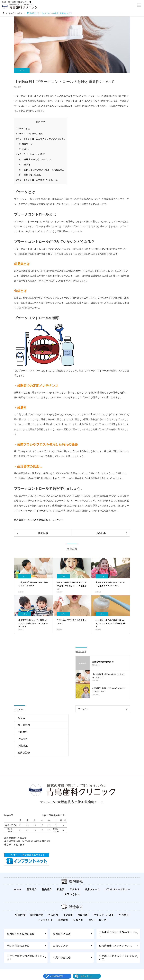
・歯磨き (25, 164)
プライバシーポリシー (118, 889)
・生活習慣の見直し (30, 175)
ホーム (18, 889)
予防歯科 (23, 732)
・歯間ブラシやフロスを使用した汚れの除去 (42, 170)
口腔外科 (78, 920)
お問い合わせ (86, 976)
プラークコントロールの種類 (30, 154)
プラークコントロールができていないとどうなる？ (41, 139)
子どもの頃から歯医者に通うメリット (26, 957)
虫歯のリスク (60, 946)
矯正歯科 (83, 915)
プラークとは (23, 129)
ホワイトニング (97, 920)
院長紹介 (47, 889)
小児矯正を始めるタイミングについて (118, 957)
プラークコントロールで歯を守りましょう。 (37, 180)
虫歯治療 (20, 915)
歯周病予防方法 (62, 934)
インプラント (45, 920)
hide (43, 122)
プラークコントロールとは (29, 134)
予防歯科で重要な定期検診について (118, 934)
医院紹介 (31, 889)
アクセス (75, 889)
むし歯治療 (24, 725)
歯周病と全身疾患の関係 (21, 934)
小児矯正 (23, 745)
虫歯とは (25, 149)
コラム (22, 70)
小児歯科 (23, 739)
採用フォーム (92, 889)
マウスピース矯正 (104, 915)
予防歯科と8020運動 (18, 946)
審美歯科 (63, 920)
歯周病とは (26, 144)
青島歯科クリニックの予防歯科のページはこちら (39, 520)
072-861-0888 (57, 976)
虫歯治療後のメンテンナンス (115, 946)
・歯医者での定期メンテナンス (35, 159)
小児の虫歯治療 (62, 957)
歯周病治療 (24, 752)
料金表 (61, 889)
